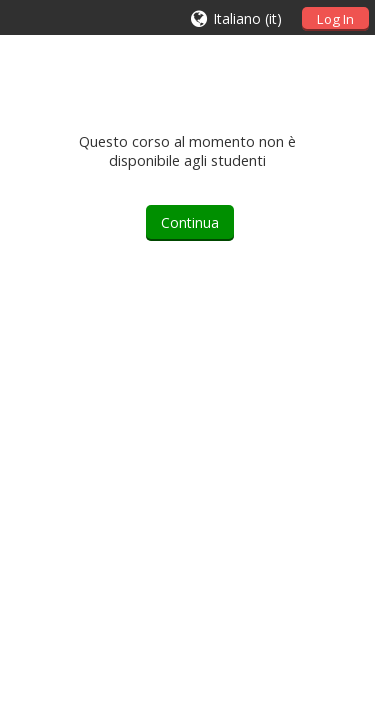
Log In (335, 19)
